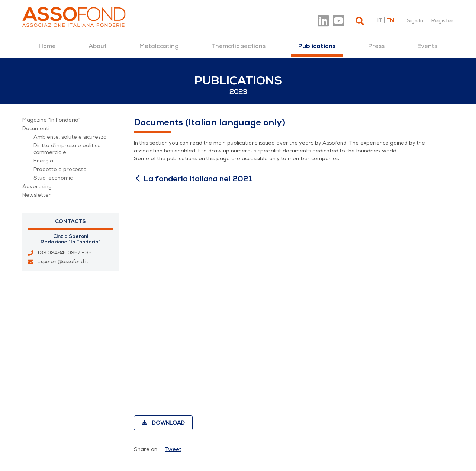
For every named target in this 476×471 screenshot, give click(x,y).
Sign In (415, 20)
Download (163, 423)
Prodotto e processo (60, 169)
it (380, 20)
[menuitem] (47, 46)
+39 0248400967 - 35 (65, 253)
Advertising (37, 186)
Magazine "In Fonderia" (51, 120)
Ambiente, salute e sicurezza (70, 137)
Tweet (173, 449)
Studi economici (54, 178)
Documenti (36, 128)
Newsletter (37, 195)
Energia (43, 161)
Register (442, 20)
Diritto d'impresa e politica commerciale (67, 149)
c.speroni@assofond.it (63, 262)
